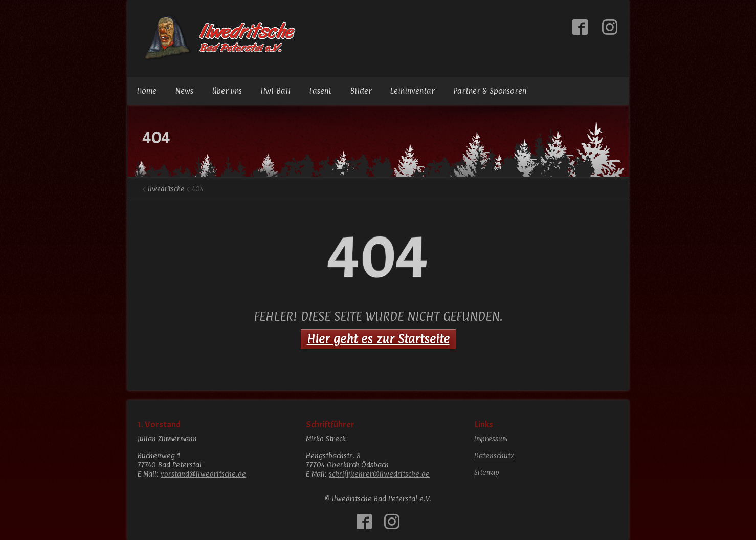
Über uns (227, 91)
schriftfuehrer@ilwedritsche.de (379, 474)
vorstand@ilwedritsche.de (203, 474)
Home (147, 91)
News (184, 91)
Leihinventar (413, 91)
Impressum (491, 438)
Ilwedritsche (166, 189)
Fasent (320, 91)
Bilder (361, 91)
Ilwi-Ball (275, 91)
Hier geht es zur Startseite (378, 339)
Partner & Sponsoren (490, 91)
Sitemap (487, 472)
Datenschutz (494, 455)
